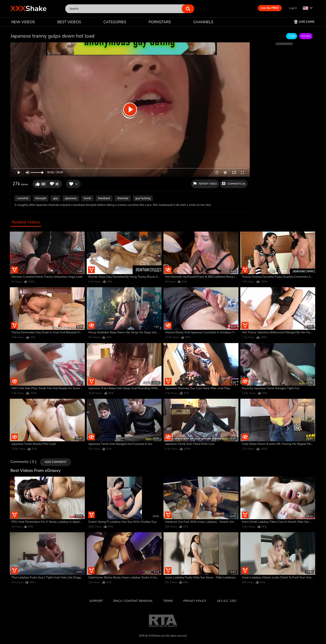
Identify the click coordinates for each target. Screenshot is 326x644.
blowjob (41, 198)
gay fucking (143, 198)
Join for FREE (270, 8)
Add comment (56, 462)
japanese (71, 198)
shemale (123, 198)
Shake (28, 9)
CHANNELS (203, 22)
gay (55, 198)
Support (96, 601)
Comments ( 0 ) (23, 462)
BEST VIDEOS (69, 22)
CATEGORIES (115, 22)
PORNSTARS (160, 22)
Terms (168, 601)
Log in (293, 8)
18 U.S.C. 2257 (227, 601)
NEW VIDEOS (23, 22)
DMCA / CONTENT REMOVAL (133, 601)
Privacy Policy (195, 601)
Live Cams (304, 22)
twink (87, 198)
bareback (104, 198)
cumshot (23, 198)
